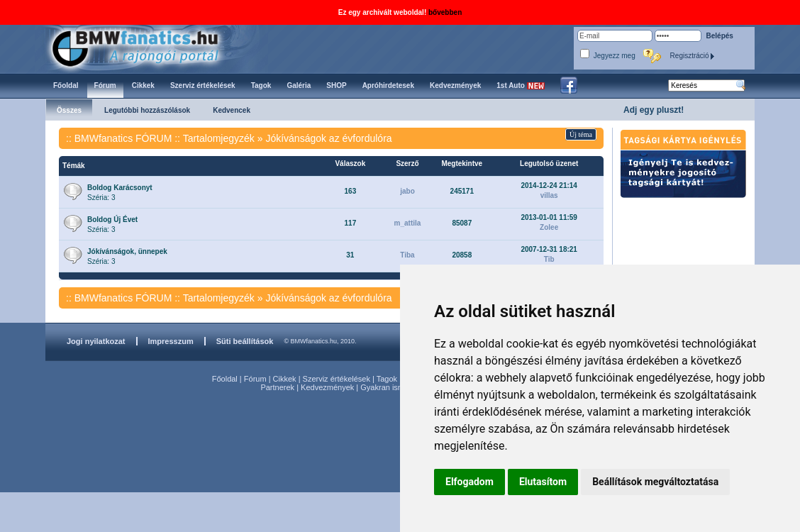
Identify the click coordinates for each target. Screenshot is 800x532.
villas (549, 195)
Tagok (387, 379)
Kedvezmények (327, 387)
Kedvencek (232, 110)
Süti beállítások (245, 341)
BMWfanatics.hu (151, 47)
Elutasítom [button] (543, 482)
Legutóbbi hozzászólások (147, 110)
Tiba (407, 255)
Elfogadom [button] (470, 482)
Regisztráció (693, 56)
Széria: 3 (120, 193)
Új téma (581, 134)
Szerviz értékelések (337, 379)
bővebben (445, 12)
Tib (549, 259)
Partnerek (277, 387)
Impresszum (171, 341)
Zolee (549, 227)
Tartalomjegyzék (219, 138)
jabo (407, 191)
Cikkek (285, 379)
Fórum (255, 379)
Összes (69, 110)
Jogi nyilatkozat (96, 341)
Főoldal (225, 379)
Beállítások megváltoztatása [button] (655, 482)
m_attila (408, 223)
